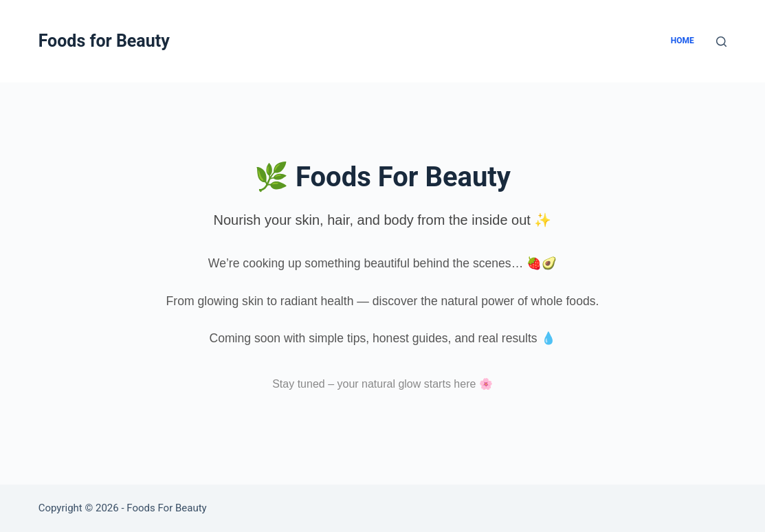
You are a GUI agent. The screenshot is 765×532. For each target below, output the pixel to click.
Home (683, 41)
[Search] (721, 42)
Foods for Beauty (104, 41)
